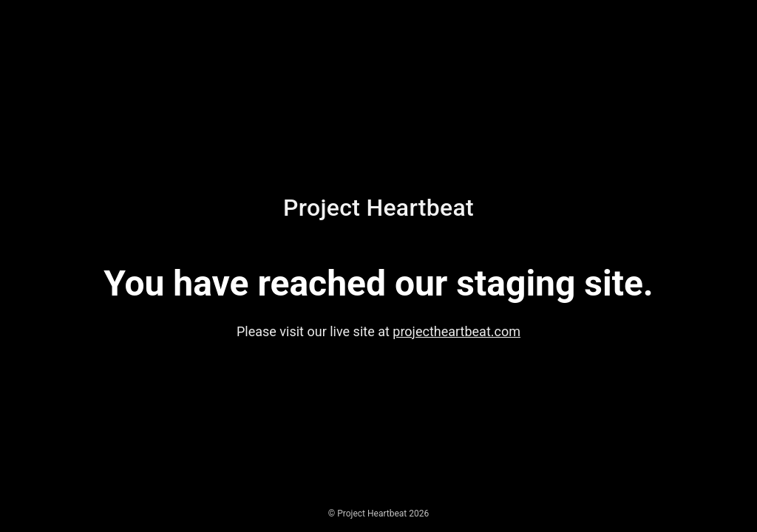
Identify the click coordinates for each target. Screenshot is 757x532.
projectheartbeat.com (456, 331)
